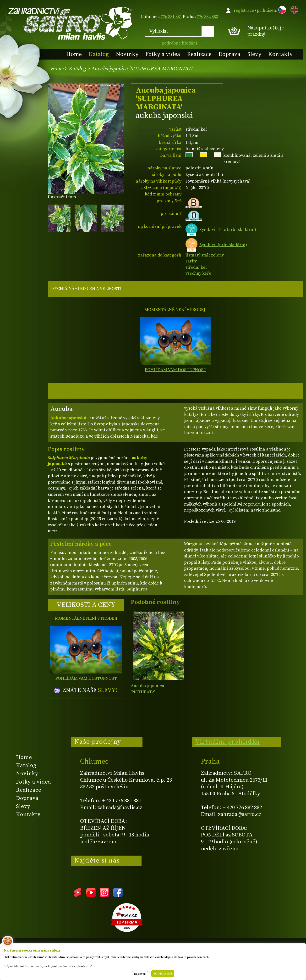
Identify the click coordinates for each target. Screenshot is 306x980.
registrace (244, 10)
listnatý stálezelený (205, 255)
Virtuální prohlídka (227, 742)
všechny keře (198, 273)
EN (293, 9)
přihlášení (267, 10)
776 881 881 (171, 17)
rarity (191, 261)
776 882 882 (207, 17)
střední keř (196, 267)
